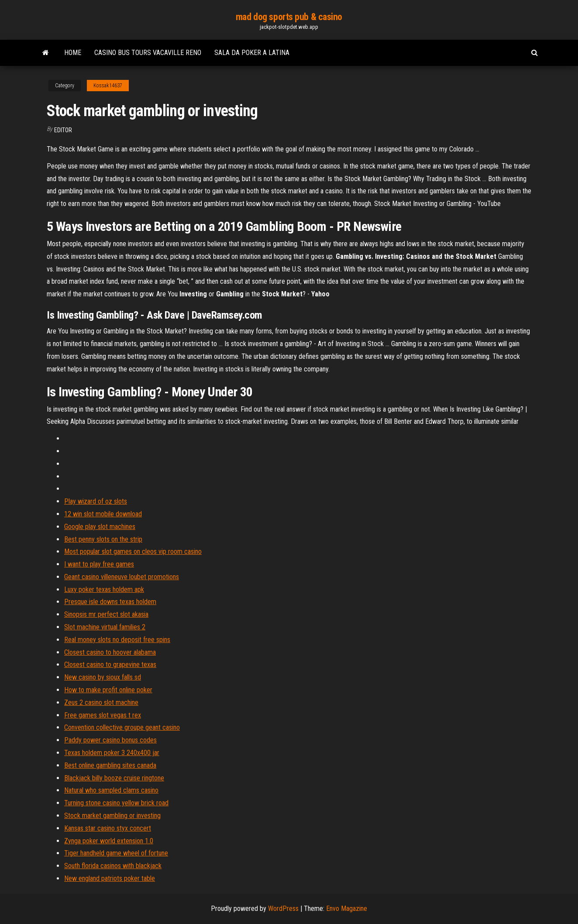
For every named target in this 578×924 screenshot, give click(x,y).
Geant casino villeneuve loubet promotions (122, 577)
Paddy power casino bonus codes (110, 740)
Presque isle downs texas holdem (110, 602)
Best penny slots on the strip (103, 539)
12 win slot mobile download (103, 514)
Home (73, 53)
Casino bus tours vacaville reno (148, 53)
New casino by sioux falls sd (103, 677)
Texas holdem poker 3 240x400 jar (112, 753)
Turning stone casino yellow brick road (116, 803)
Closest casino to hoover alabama (110, 652)
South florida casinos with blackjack (113, 866)
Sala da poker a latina (252, 53)
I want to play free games (99, 564)
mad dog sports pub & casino (289, 17)
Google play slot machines (100, 527)
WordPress (283, 909)
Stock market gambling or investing (112, 816)
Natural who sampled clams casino (111, 790)
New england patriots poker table (110, 878)
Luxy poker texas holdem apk (104, 589)
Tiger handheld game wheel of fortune (116, 853)
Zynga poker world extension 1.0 (109, 841)
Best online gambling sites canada (110, 765)
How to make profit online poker (108, 690)
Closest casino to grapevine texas (110, 665)
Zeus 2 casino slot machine (101, 702)
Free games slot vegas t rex (103, 715)
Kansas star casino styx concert (108, 828)
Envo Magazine (347, 909)
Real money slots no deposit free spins (117, 640)
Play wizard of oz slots (96, 501)
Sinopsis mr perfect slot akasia (106, 614)
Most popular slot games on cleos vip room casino (133, 551)
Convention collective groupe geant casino (122, 727)
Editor (63, 130)
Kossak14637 (108, 86)
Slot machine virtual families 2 (105, 627)
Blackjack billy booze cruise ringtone (114, 778)
